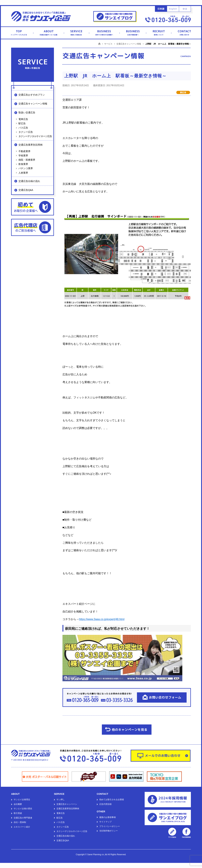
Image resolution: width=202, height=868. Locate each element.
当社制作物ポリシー (109, 831)
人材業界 (23, 173)
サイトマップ (105, 822)
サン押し (61, 800)
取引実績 (18, 813)
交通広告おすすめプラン (32, 95)
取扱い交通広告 (27, 112)
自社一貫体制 (20, 822)
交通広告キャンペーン (67, 804)
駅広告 (22, 123)
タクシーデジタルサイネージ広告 (35, 136)
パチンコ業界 (26, 168)
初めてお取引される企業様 (112, 800)
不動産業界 (24, 151)
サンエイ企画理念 (22, 800)
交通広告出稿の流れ (29, 181)
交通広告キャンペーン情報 (33, 104)
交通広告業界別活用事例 (68, 809)
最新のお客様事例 (108, 817)
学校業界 (23, 156)
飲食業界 (23, 164)
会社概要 (18, 804)
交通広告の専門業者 (23, 818)
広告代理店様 (105, 804)
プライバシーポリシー (110, 826)
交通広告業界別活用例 (30, 145)
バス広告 (23, 128)
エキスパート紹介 (22, 827)
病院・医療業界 (27, 160)
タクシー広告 (26, 132)
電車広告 (23, 119)
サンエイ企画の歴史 (23, 809)
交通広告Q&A (26, 190)
